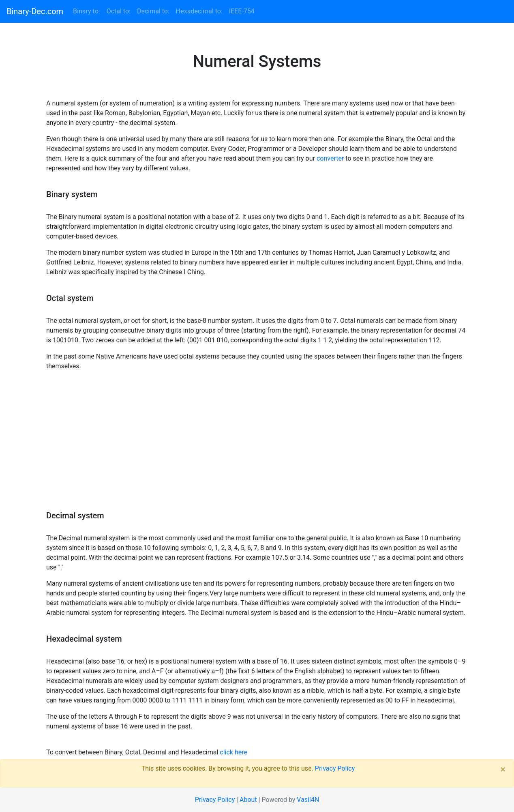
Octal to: (119, 11)
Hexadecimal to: (199, 11)
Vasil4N (308, 800)
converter (330, 158)
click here (233, 752)
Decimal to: (153, 11)
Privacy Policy (335, 768)
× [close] (503, 769)
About (248, 800)
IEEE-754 (242, 11)
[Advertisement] (257, 444)
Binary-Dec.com (35, 11)
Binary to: (88, 11)
